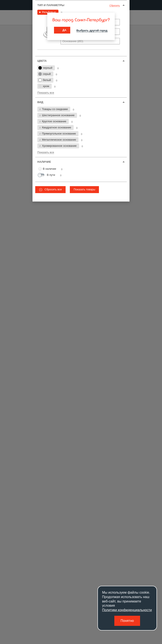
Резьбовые (49, 12)
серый (45, 74)
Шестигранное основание (58, 115)
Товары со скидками (55, 109)
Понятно (127, 621)
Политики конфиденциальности (127, 610)
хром (44, 86)
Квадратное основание (57, 127)
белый (45, 80)
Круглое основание (54, 121)
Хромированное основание (59, 146)
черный (45, 68)
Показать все (46, 93)
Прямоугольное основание (59, 134)
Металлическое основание (59, 140)
